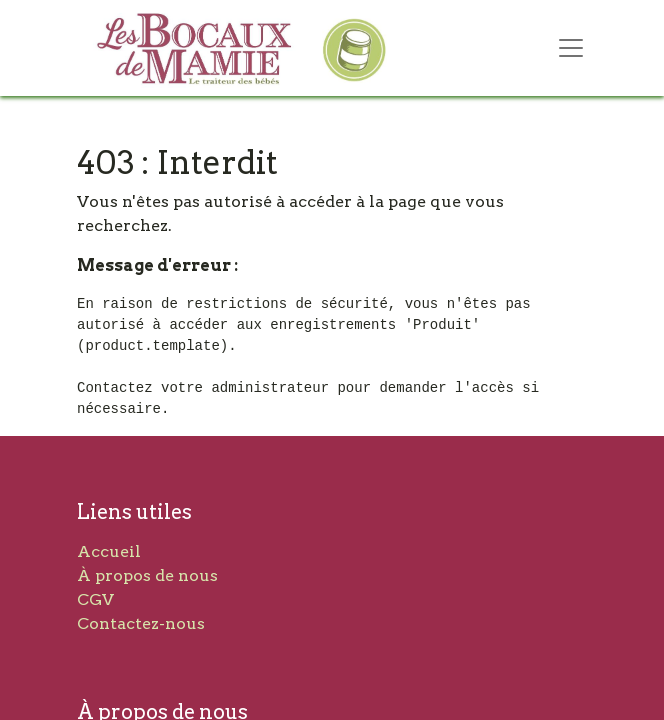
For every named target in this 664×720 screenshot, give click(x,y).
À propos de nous (147, 575)
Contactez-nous (141, 623)
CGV (95, 599)
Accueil (109, 551)
